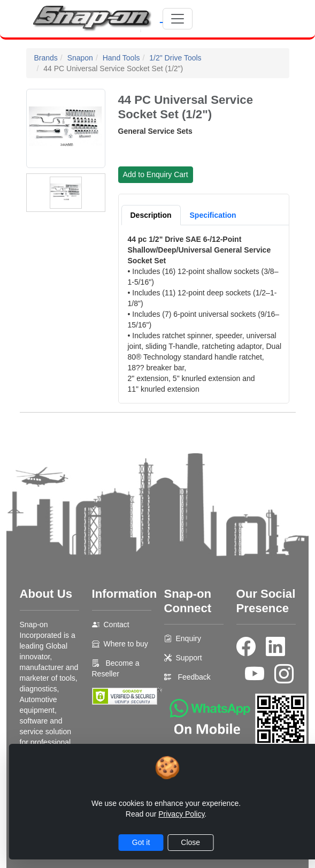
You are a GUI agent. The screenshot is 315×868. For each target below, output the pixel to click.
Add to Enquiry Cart (156, 174)
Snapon (80, 58)
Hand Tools (121, 58)
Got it (141, 842)
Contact (117, 625)
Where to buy (126, 644)
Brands (46, 58)
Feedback (194, 677)
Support (189, 658)
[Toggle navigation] (178, 19)
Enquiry (189, 638)
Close (190, 842)
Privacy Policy (181, 814)
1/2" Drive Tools (175, 58)
